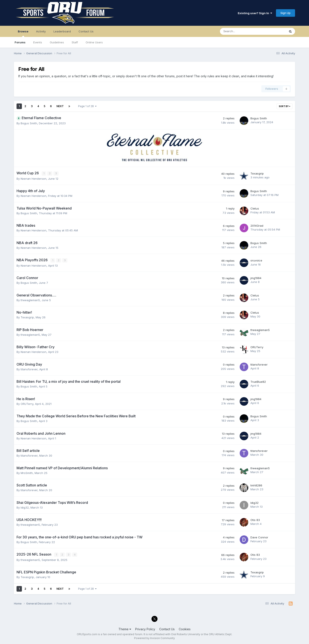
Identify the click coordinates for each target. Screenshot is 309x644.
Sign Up (286, 13)
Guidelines (57, 42)
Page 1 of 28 (87, 106)
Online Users (94, 42)
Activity (41, 31)
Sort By (285, 106)
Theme (125, 629)
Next (60, 106)
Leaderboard (62, 31)
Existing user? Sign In (255, 13)
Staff (75, 42)
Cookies (185, 629)
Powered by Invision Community (154, 638)
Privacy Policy (145, 629)
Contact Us (86, 31)
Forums (20, 42)
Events (38, 42)
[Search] (242, 31)
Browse (23, 33)
